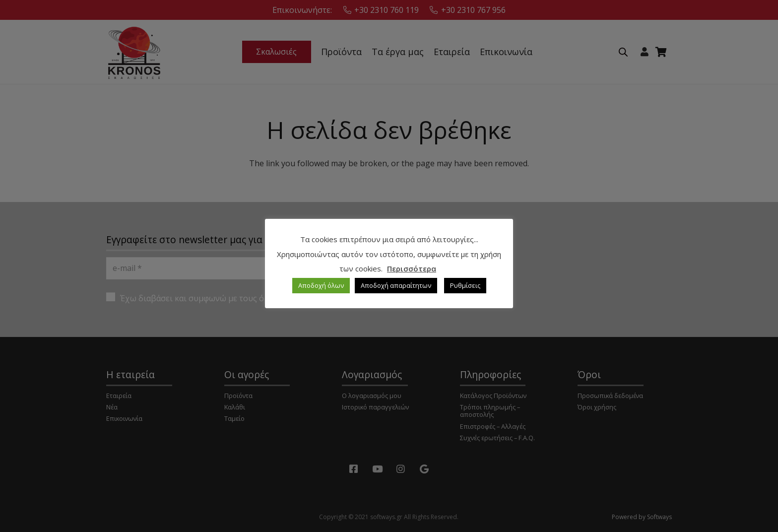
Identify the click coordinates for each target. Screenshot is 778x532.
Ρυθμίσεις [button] (465, 285)
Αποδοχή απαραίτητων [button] (396, 285)
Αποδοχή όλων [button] (321, 285)
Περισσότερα (412, 268)
